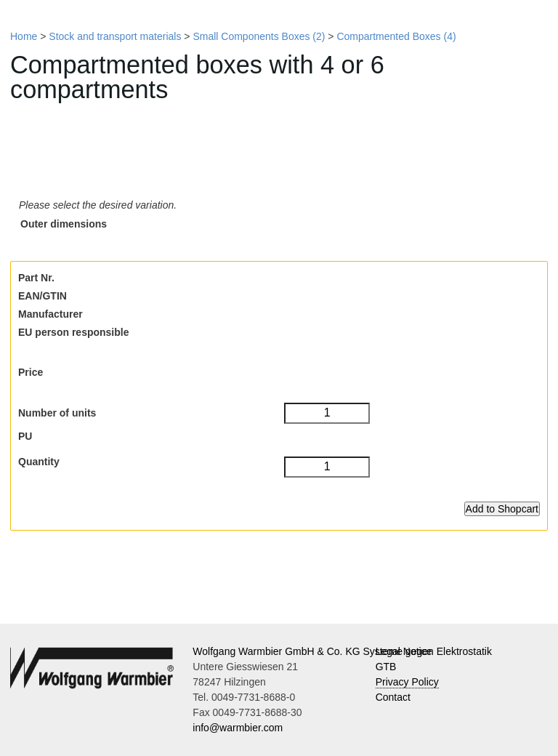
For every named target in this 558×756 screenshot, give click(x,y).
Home (24, 36)
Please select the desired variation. (98, 205)
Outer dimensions (64, 224)
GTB (386, 667)
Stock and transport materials (115, 36)
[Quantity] (327, 467)
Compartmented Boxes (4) (396, 36)
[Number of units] (327, 413)
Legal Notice (404, 651)
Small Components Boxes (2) (259, 36)
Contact (393, 697)
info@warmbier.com (238, 728)
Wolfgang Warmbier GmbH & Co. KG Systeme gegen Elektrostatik (342, 651)
